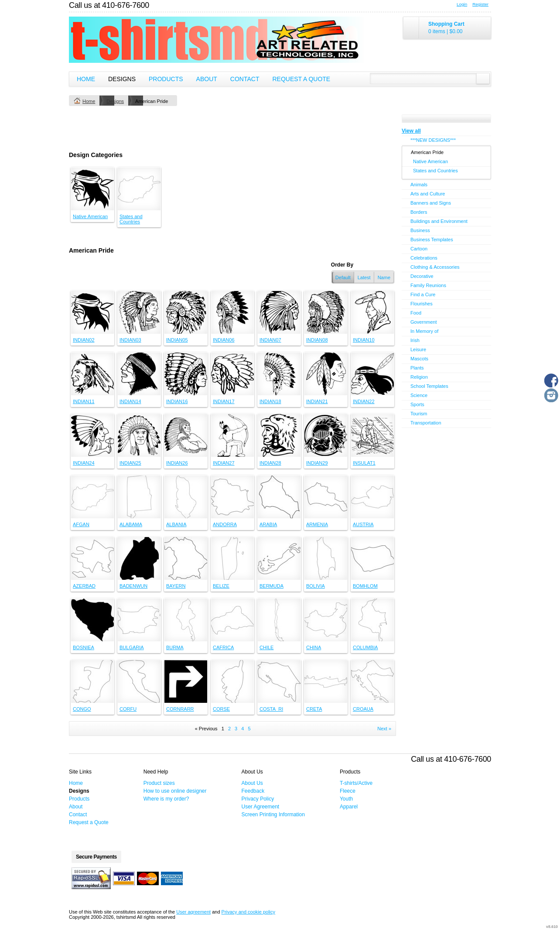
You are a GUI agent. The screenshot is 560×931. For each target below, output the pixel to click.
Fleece (348, 791)
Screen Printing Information (273, 815)
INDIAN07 (270, 340)
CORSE (221, 709)
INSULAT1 (364, 463)
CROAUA (363, 709)
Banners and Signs (431, 203)
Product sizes (159, 783)
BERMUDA (271, 586)
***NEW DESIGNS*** (433, 140)
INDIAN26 (177, 463)
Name (384, 277)
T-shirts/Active (356, 783)
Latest (364, 277)
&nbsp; (92, 189)
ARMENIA (317, 524)
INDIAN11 (84, 401)
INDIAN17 (224, 401)
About (207, 79)
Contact (245, 79)
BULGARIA (132, 647)
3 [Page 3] (236, 729)
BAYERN (176, 586)
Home (86, 79)
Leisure (418, 349)
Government (424, 322)
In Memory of (424, 331)
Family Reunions (428, 285)
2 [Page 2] (229, 729)
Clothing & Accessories (435, 267)
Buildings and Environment (439, 221)
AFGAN (81, 524)
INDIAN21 (317, 401)
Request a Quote (301, 79)
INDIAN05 (177, 340)
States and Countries (131, 219)
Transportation (426, 423)
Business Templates (432, 240)
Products (166, 79)
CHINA (314, 647)
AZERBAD (84, 586)
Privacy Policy (258, 799)
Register (480, 4)
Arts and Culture (428, 194)
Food (416, 313)
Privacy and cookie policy (249, 912)
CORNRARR (180, 709)
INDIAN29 (317, 463)
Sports (417, 404)
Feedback (253, 791)
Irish (415, 340)
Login (462, 4)
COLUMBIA (365, 647)
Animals (419, 185)
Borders (419, 212)
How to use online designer (175, 791)
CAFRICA (223, 647)
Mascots (419, 359)
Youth (346, 799)
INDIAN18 (270, 401)
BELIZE (221, 586)
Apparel (349, 807)
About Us (252, 783)
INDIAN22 (364, 401)
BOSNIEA (84, 647)
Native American (90, 216)
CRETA (314, 709)
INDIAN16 (177, 401)
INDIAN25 (130, 463)
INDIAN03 (130, 340)
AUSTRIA (363, 524)
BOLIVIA (316, 586)
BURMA (175, 647)
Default (343, 277)
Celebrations (424, 258)
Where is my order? (166, 799)
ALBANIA (176, 524)
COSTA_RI (271, 709)
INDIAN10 (364, 340)
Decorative (422, 276)
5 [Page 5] (249, 729)
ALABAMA (131, 524)
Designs (122, 79)
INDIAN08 (317, 340)
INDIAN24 (84, 463)
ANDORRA (225, 524)
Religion (419, 377)
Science (419, 395)
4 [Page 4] (242, 729)
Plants (417, 368)
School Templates (429, 386)
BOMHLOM (365, 586)
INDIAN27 (224, 463)
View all (411, 131)
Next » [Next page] (384, 729)
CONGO (82, 709)
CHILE (266, 647)
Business (420, 230)
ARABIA (268, 524)
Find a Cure (423, 294)
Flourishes (422, 304)
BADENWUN (133, 586)
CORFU (128, 709)
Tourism (419, 414)
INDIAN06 (224, 340)
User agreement (193, 912)
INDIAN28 (270, 463)
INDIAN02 (84, 340)
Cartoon (419, 249)
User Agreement (261, 807)
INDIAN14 (130, 401)
